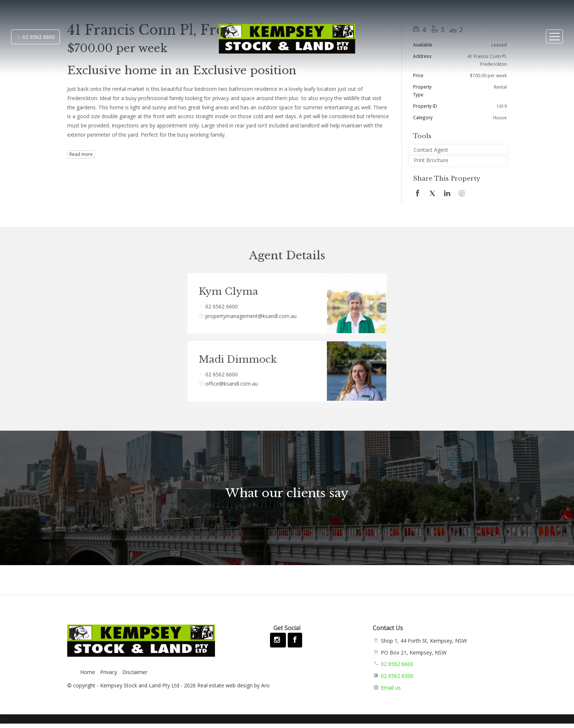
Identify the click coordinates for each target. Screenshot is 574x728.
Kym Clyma (228, 291)
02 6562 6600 (35, 37)
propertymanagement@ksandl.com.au (251, 316)
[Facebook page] (295, 640)
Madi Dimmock (238, 359)
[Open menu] (554, 37)
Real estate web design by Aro (233, 685)
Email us (391, 688)
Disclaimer (135, 672)
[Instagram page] (278, 640)
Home (88, 672)
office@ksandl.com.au (232, 384)
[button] (458, 160)
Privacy (109, 672)
